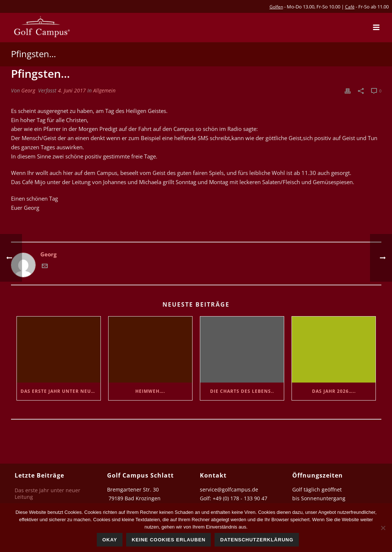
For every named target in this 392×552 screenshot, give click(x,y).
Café (350, 7)
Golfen (276, 7)
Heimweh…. (150, 391)
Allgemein (104, 90)
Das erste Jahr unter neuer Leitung (61, 391)
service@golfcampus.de (229, 489)
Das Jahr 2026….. (334, 391)
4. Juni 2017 (72, 90)
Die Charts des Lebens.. (242, 391)
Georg (28, 90)
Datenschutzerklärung (257, 540)
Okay (110, 540)
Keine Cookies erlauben (168, 540)
